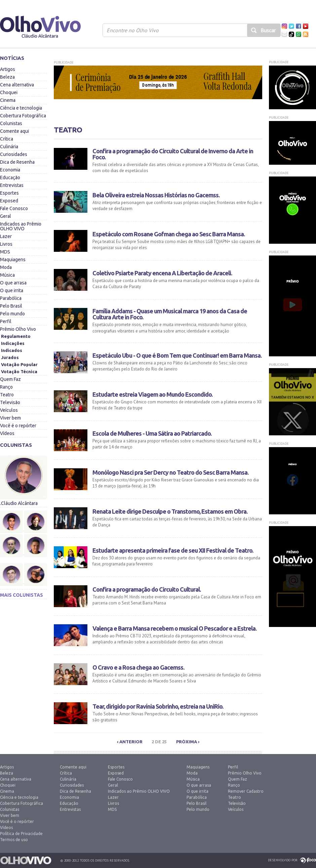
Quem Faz (10, 379)
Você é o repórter (18, 426)
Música (7, 275)
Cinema (8, 100)
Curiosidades (14, 154)
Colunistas (11, 123)
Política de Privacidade (21, 834)
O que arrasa (13, 283)
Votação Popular (19, 364)
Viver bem (10, 418)
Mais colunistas (22, 595)
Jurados (10, 357)
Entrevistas (12, 185)
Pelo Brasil (11, 306)
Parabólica (11, 298)
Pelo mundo (12, 314)
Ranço (6, 387)
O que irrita (12, 290)
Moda (6, 267)
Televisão (10, 402)
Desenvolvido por (283, 860)
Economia (10, 170)
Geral (6, 216)
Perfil (6, 321)
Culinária (9, 147)
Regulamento (16, 336)
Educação (10, 177)
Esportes (9, 193)
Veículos (9, 410)
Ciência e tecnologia (21, 108)
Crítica (7, 139)
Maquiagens (13, 260)
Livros (6, 244)
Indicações (13, 343)
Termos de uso (14, 840)
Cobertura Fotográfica (23, 116)
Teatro (7, 395)
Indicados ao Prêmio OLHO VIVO (21, 226)
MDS (5, 252)
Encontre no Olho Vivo (133, 30)
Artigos (8, 69)
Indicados (12, 350)
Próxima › (188, 742)
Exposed (9, 201)
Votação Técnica (19, 371)
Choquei (9, 92)
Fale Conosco (14, 208)
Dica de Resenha (17, 162)
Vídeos (7, 433)
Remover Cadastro (246, 791)
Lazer (6, 236)
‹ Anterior (130, 742)
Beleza (7, 77)
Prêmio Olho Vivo (18, 329)
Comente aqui (14, 131)
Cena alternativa (17, 85)
